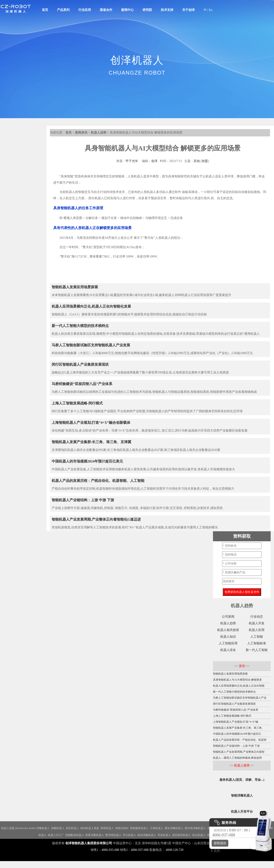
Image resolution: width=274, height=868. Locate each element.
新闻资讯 (81, 133)
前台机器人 (199, 835)
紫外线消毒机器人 (195, 828)
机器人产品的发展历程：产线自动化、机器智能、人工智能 (98, 481)
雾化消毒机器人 (174, 828)
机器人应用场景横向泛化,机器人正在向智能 (239, 686)
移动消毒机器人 (147, 835)
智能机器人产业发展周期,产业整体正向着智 (239, 752)
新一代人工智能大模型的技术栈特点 (80, 326)
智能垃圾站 (122, 828)
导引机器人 (129, 835)
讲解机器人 (58, 828)
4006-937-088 (140, 850)
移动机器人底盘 (90, 828)
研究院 (147, 10)
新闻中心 (127, 10)
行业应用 (85, 10)
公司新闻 (228, 617)
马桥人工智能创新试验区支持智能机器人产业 (240, 698)
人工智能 (257, 637)
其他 (197, 161)
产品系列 (63, 10)
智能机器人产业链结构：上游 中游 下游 (83, 500)
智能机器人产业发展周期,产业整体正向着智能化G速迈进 (96, 519)
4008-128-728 (175, 850)
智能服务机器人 (139, 828)
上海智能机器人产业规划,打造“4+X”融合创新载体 (91, 423)
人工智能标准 (257, 643)
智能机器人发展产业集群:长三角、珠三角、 (239, 728)
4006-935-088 (110, 850)
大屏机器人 (157, 828)
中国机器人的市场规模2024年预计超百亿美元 (87, 461)
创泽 (154, 161)
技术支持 (167, 10)
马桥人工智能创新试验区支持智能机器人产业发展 (91, 345)
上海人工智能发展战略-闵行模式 (77, 403)
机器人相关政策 (228, 630)
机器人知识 (228, 637)
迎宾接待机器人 (182, 835)
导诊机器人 (164, 835)
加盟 (205, 161)
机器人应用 (257, 630)
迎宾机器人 (72, 828)
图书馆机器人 (113, 835)
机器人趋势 (99, 133)
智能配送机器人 (75, 835)
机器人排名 (228, 650)
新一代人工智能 (257, 650)
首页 (45, 10)
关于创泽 (188, 10)
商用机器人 (107, 828)
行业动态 (257, 617)
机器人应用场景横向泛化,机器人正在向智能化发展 (91, 306)
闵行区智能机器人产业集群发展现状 (80, 364)
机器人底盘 (8, 828)
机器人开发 (257, 623)
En (211, 10)
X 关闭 (214, 851)
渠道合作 (106, 10)
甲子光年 (132, 161)
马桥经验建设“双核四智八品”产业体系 (82, 384)
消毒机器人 (43, 828)
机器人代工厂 (56, 835)
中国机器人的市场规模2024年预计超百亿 (237, 734)
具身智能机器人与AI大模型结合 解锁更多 (237, 680)
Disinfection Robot (25, 828)
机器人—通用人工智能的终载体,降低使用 (237, 758)
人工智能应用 (228, 643)
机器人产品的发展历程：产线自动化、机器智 (240, 740)
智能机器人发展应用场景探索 (75, 287)
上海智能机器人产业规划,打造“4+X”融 (236, 722)
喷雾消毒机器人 (95, 835)
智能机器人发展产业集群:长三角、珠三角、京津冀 (91, 442)
